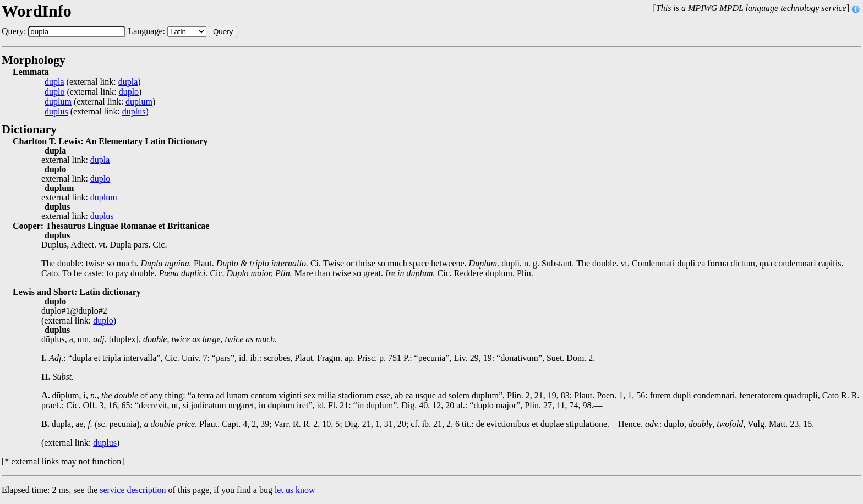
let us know (295, 490)
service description (133, 490)
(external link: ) (93, 82)
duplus (56, 112)
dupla (54, 82)
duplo (54, 92)
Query (223, 32)
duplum (58, 102)
